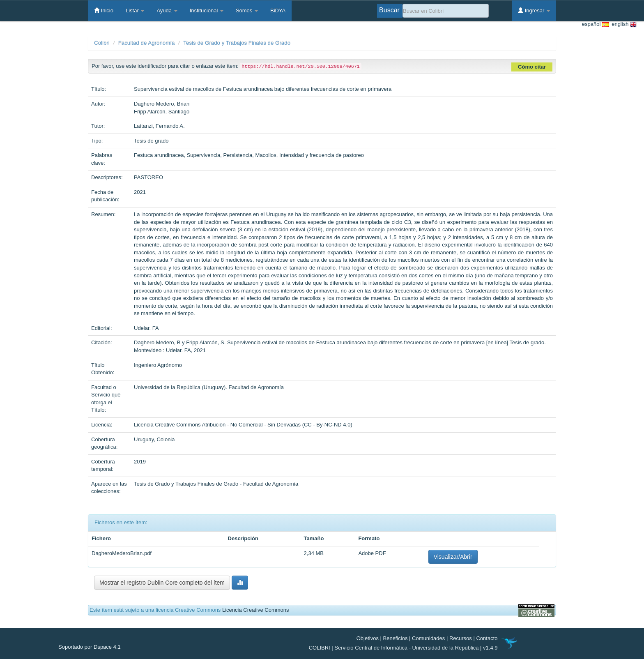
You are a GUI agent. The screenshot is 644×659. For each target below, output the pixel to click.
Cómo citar (532, 67)
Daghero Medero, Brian (162, 104)
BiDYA (278, 10)
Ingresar (534, 10)
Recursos (461, 638)
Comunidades (428, 638)
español (595, 24)
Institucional (207, 10)
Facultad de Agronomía (147, 43)
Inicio (104, 10)
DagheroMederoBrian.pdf (122, 553)
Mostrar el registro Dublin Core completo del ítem (162, 583)
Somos (247, 10)
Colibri (102, 43)
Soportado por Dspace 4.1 (90, 647)
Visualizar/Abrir (453, 557)
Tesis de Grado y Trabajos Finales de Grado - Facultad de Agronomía (216, 484)
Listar (135, 10)
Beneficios (396, 638)
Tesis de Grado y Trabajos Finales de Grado (237, 43)
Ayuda (167, 10)
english (623, 24)
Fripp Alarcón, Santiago (162, 112)
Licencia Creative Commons (256, 610)
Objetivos (368, 638)
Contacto (487, 638)
